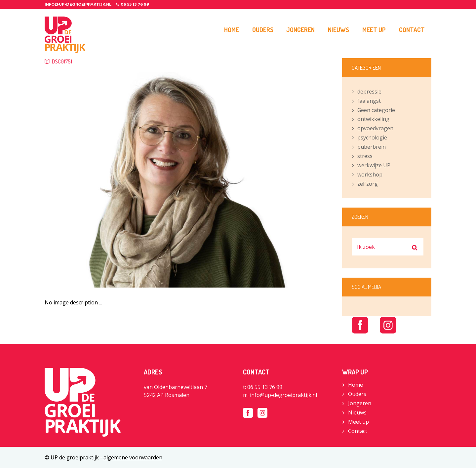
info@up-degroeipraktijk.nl (78, 4)
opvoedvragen (375, 128)
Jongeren (360, 403)
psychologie (372, 137)
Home (356, 385)
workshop (370, 175)
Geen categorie (376, 110)
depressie (369, 92)
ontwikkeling (373, 119)
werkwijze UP (374, 165)
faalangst (369, 101)
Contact (358, 431)
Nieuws (357, 412)
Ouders (357, 394)
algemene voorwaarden (133, 457)
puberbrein (372, 147)
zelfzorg (368, 184)
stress (365, 156)
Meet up (358, 422)
